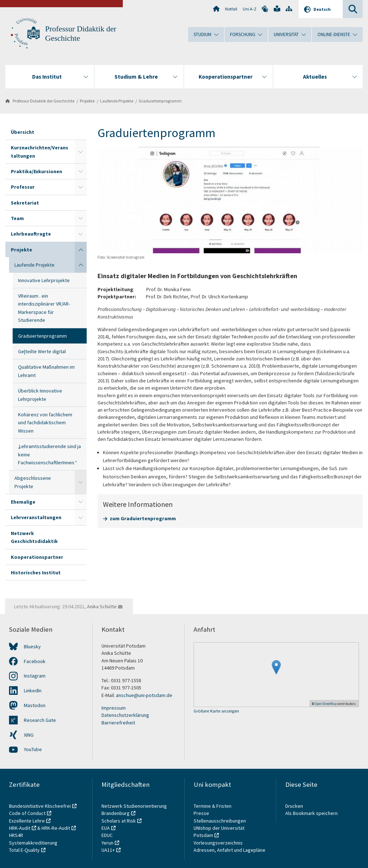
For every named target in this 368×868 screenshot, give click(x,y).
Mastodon (35, 705)
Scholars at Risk (119, 821)
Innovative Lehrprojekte (44, 280)
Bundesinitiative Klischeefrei (40, 806)
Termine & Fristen (213, 806)
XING (29, 735)
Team (17, 218)
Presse (202, 813)
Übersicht (23, 132)
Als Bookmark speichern (311, 813)
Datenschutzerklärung (125, 715)
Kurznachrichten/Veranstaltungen (40, 152)
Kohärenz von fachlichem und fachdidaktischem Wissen (45, 423)
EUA (106, 828)
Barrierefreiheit (118, 723)
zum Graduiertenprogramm (143, 518)
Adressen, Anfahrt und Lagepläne (230, 850)
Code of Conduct (27, 813)
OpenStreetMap (326, 704)
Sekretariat (25, 203)
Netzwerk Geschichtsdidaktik (34, 537)
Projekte (87, 101)
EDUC (107, 835)
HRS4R (16, 835)
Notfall (231, 9)
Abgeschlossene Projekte (33, 482)
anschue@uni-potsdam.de (144, 695)
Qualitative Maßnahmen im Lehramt (46, 371)
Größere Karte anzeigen (216, 711)
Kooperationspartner (37, 557)
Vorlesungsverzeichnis (219, 843)
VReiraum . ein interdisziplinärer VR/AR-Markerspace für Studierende (44, 308)
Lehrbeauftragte (31, 234)
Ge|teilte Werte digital (42, 351)
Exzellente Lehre (27, 821)
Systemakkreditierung (33, 843)
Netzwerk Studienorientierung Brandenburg (134, 810)
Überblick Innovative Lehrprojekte (40, 395)
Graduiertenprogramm (160, 101)
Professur (23, 187)
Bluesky (32, 646)
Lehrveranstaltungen (36, 517)
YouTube (33, 749)
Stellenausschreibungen (220, 821)
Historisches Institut (36, 573)
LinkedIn (33, 691)
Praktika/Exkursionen (36, 171)
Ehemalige (23, 502)
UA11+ (108, 850)
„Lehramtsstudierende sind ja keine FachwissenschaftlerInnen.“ (49, 454)
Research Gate (40, 720)
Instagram (35, 676)
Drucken (294, 806)
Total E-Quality (24, 850)
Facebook (35, 661)
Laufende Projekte (117, 101)
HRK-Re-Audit (56, 828)
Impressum (114, 708)
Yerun (107, 843)
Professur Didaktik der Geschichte (44, 101)
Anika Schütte (102, 606)
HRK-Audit (20, 828)
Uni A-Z (250, 9)
